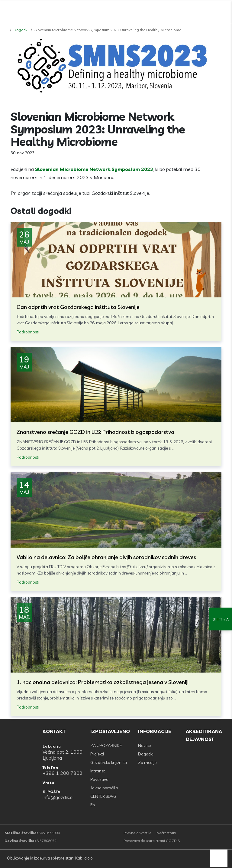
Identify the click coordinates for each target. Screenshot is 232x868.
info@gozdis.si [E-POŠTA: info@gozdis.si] (58, 797)
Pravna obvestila (137, 833)
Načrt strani (166, 833)
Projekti (97, 754)
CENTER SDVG (103, 796)
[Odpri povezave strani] (224, 10)
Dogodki (21, 30)
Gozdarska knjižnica (109, 762)
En (93, 805)
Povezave (99, 779)
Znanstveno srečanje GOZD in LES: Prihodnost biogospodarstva (95, 432)
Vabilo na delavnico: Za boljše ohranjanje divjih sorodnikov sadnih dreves (106, 557)
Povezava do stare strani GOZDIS (152, 841)
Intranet (98, 771)
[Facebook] (198, 10)
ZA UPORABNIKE (106, 745)
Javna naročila (104, 788)
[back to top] (219, 858)
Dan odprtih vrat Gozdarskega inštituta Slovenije (78, 307)
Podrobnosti (28, 332)
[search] (211, 10)
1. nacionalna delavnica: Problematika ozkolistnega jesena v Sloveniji (103, 682)
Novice (144, 745)
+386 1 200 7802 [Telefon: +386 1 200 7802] (63, 773)
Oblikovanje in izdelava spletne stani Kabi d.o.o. (50, 858)
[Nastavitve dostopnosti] (221, 434)
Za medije (147, 762)
